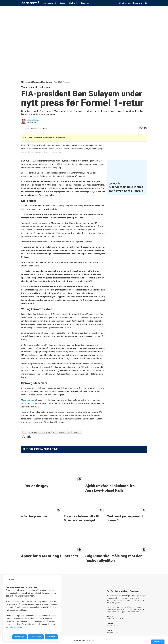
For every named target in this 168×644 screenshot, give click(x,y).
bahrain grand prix (61, 432)
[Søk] (146, 3)
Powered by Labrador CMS (84, 641)
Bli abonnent (125, 3)
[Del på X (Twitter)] (141, 128)
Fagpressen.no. (15, 627)
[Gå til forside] (31, 3)
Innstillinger (158, 642)
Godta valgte (36, 637)
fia (25, 432)
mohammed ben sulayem (39, 432)
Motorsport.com (28, 400)
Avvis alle (51, 637)
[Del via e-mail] (145, 128)
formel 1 (77, 432)
